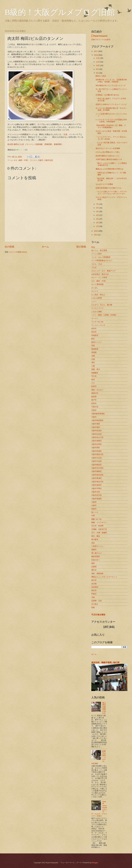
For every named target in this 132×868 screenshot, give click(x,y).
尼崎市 (94, 550)
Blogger (95, 863)
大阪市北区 (49, 160)
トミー (94, 301)
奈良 (93, 543)
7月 (98, 204)
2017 (96, 51)
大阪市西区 (96, 448)
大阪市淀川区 (97, 495)
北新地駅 (39, 144)
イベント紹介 (97, 254)
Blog (93, 247)
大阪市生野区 (97, 444)
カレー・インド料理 (99, 278)
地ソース (95, 512)
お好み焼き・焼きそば (100, 274)
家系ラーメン (97, 342)
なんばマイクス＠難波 (104, 184)
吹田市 (94, 403)
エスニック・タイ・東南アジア (103, 271)
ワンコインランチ (98, 325)
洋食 (93, 597)
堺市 (93, 363)
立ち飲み (95, 604)
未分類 (94, 584)
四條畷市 (95, 373)
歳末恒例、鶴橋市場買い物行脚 (105, 662)
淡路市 (94, 509)
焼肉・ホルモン (97, 390)
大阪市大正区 (97, 458)
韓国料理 (95, 349)
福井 (93, 563)
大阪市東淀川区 (97, 482)
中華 (93, 516)
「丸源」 (65, 134)
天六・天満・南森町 (99, 533)
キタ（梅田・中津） (21, 160)
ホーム (45, 247)
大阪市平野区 (97, 488)
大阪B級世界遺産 (98, 414)
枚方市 (94, 580)
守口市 (94, 376)
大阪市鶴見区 (97, 465)
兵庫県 (94, 567)
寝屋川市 (95, 393)
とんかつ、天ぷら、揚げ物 (102, 305)
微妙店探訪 (96, 556)
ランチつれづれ (97, 322)
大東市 (94, 505)
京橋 (93, 356)
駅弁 (93, 339)
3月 (98, 219)
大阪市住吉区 (97, 434)
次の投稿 (9, 247)
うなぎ (94, 267)
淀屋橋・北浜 (97, 601)
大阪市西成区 (97, 451)
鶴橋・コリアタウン (99, 522)
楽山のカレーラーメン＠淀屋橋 (108, 148)
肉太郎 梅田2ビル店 (16, 144)
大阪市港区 (96, 427)
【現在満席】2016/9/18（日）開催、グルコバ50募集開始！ (111, 126)
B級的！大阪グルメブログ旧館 (60, 12)
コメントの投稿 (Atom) (18, 252)
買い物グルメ (97, 553)
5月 (98, 211)
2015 (96, 231)
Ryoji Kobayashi (101, 36)
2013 (96, 235)
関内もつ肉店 (101, 76)
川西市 (94, 410)
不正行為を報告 (98, 615)
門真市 (94, 594)
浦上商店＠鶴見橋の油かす (104, 708)
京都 (93, 359)
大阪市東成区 (97, 478)
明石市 (94, 590)
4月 (98, 215)
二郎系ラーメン (97, 546)
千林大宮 (95, 407)
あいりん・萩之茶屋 (99, 250)
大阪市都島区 (97, 471)
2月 (98, 223)
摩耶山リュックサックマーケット (104, 577)
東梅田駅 (58, 144)
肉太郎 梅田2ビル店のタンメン (108, 156)
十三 (93, 383)
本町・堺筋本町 (97, 574)
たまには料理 (97, 298)
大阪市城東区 (97, 441)
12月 (98, 58)
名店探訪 (95, 587)
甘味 (93, 346)
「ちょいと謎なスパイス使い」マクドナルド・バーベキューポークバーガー (111, 193)
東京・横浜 (96, 536)
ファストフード (97, 308)
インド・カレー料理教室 (101, 257)
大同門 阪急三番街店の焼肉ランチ (109, 159)
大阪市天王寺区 (97, 468)
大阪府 (94, 502)
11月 (98, 62)
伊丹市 (94, 329)
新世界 (94, 397)
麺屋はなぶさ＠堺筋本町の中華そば (109, 169)
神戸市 (94, 400)
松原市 (94, 386)
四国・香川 (96, 369)
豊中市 (94, 570)
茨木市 (94, 332)
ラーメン (30, 144)
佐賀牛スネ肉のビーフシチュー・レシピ (111, 104)
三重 (93, 366)
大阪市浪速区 (97, 499)
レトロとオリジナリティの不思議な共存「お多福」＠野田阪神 (111, 121)
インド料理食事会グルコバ (102, 261)
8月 (98, 73)
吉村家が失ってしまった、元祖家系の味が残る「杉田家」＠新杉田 (111, 81)
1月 (98, 226)
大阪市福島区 (97, 485)
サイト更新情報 (97, 284)
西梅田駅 (48, 144)
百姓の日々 (96, 560)
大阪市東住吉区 (97, 475)
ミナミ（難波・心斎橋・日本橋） (104, 315)
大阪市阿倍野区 (97, 420)
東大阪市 (95, 539)
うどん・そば (97, 264)
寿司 (93, 380)
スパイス (95, 291)
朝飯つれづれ (97, 519)
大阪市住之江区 (97, 437)
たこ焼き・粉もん (98, 295)
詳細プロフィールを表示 (101, 40)
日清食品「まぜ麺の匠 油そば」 (108, 95)
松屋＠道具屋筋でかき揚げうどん (109, 188)
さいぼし (95, 288)
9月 (98, 69)
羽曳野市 (95, 335)
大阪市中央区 (97, 461)
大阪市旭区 (96, 424)
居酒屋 (94, 352)
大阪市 (41, 160)
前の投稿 (81, 247)
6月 (98, 208)
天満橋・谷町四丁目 (99, 529)
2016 (96, 55)
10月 (98, 65)
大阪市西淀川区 (97, 454)
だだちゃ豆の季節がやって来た (108, 152)
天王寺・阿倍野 (97, 526)
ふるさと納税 (97, 312)
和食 (93, 607)
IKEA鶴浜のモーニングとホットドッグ (111, 86)
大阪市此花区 (97, 431)
